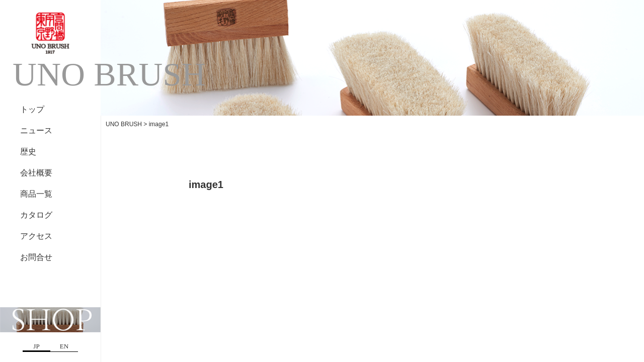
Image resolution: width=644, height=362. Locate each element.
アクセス (36, 236)
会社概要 (36, 173)
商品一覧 (36, 194)
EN (64, 346)
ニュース (36, 130)
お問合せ (36, 257)
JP (36, 346)
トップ (32, 109)
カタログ (36, 215)
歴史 (28, 152)
